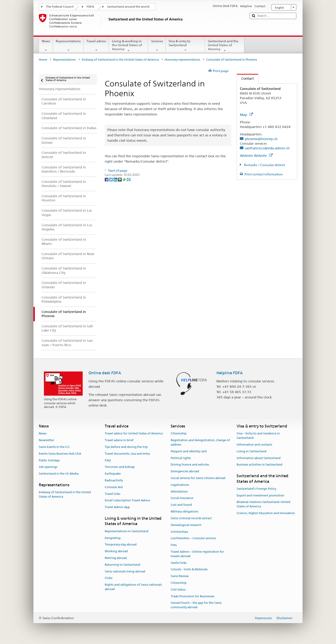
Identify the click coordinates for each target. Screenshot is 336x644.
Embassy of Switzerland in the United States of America (120, 60)
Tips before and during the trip (126, 447)
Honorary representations (182, 60)
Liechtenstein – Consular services (193, 538)
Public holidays (49, 460)
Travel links (113, 494)
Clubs (109, 578)
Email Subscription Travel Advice (127, 501)
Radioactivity (114, 480)
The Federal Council (60, 7)
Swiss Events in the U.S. (55, 447)
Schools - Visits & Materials (189, 570)
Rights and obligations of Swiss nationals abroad (133, 587)
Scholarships (179, 532)
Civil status (178, 590)
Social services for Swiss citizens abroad (198, 478)
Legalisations (180, 485)
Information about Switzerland (259, 458)
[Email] (129, 179)
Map (246, 115)
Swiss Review (180, 576)
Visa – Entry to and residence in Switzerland (258, 436)
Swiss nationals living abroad (125, 571)
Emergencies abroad (185, 471)
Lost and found (181, 505)
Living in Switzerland (251, 451)
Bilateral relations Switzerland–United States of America (263, 504)
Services (157, 46)
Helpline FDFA (230, 373)
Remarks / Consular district (264, 165)
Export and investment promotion (260, 495)
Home (43, 60)
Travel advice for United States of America (134, 434)
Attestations (179, 491)
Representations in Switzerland (127, 531)
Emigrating (113, 538)
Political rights (181, 458)
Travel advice (96, 46)
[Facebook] (107, 179)
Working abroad (116, 551)
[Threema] (120, 179)
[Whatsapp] (125, 179)
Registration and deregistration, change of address (200, 442)
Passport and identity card (189, 451)
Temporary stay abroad (121, 545)
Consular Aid (114, 487)
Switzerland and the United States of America (225, 46)
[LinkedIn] (116, 179)
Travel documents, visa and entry (127, 454)
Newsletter (46, 440)
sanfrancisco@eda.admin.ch (267, 148)
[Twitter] (111, 179)
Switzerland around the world (128, 7)
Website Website (256, 156)
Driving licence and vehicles (190, 465)
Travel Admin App (117, 507)
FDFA (90, 7)
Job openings (48, 467)
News (46, 46)
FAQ (108, 460)
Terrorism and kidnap (120, 467)
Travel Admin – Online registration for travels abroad (197, 554)
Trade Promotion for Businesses (192, 596)
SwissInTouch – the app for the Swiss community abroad (196, 605)
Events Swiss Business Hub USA (60, 454)
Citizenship (179, 434)
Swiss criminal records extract (191, 518)
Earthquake (113, 474)
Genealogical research (186, 525)
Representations (68, 46)
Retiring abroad (116, 558)
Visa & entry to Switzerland (185, 46)
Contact (245, 78)
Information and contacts (254, 445)
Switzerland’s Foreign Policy (256, 489)
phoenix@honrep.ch (261, 139)
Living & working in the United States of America (129, 46)
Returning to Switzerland (122, 565)
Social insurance (182, 498)
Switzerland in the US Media (59, 474)
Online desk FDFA (105, 373)
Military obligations (184, 511)
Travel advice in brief (119, 440)
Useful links (179, 563)
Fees (174, 545)
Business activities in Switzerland (259, 465)
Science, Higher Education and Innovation (266, 513)
